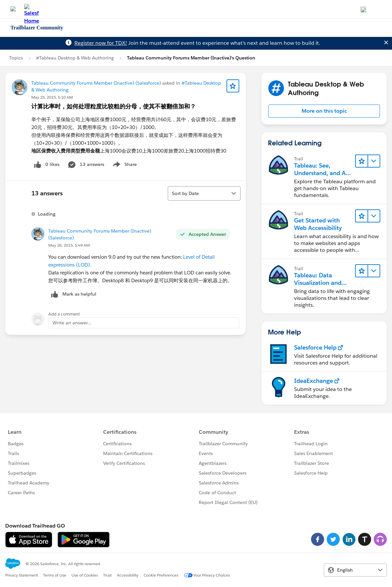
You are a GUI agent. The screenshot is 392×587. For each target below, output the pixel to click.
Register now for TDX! (101, 43)
